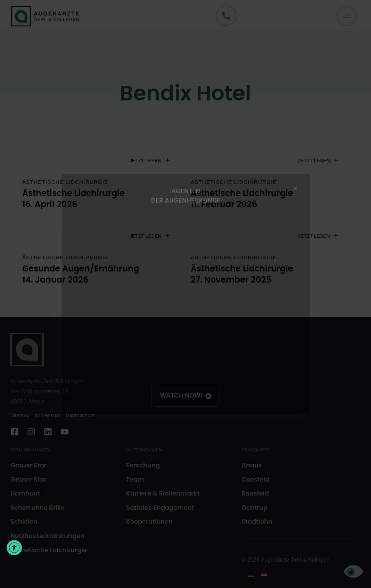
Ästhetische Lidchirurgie (65, 182)
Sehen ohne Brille (38, 508)
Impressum (48, 415)
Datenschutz (80, 415)
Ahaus (252, 466)
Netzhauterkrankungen (47, 536)
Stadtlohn (257, 522)
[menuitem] (251, 575)
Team (135, 480)
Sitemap (20, 415)
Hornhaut (25, 494)
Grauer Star (28, 466)
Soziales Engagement (160, 508)
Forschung (143, 466)
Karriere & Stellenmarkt (163, 494)
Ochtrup (254, 508)
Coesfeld (255, 480)
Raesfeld (255, 494)
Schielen (24, 522)
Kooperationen (149, 522)
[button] (348, 16)
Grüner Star (28, 480)
